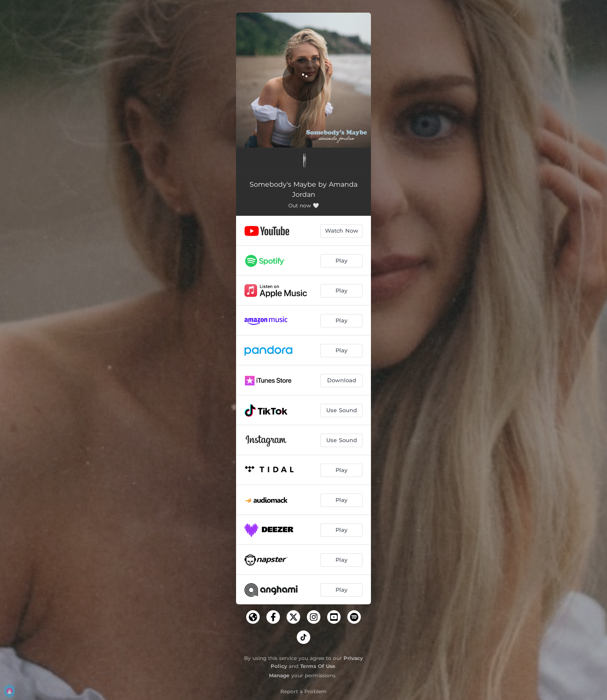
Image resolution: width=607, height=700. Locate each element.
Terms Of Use (318, 666)
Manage (279, 675)
